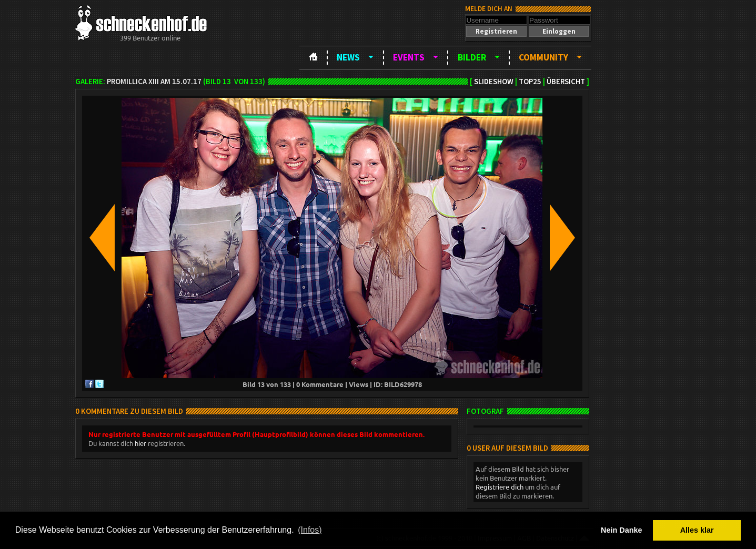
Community (543, 57)
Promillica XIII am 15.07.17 (154, 82)
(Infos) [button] (310, 530)
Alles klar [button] (697, 530)
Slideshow (494, 82)
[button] (496, 31)
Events (409, 57)
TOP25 (530, 82)
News (348, 57)
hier (140, 443)
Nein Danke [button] (621, 530)
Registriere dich (500, 487)
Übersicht (566, 82)
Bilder (472, 57)
